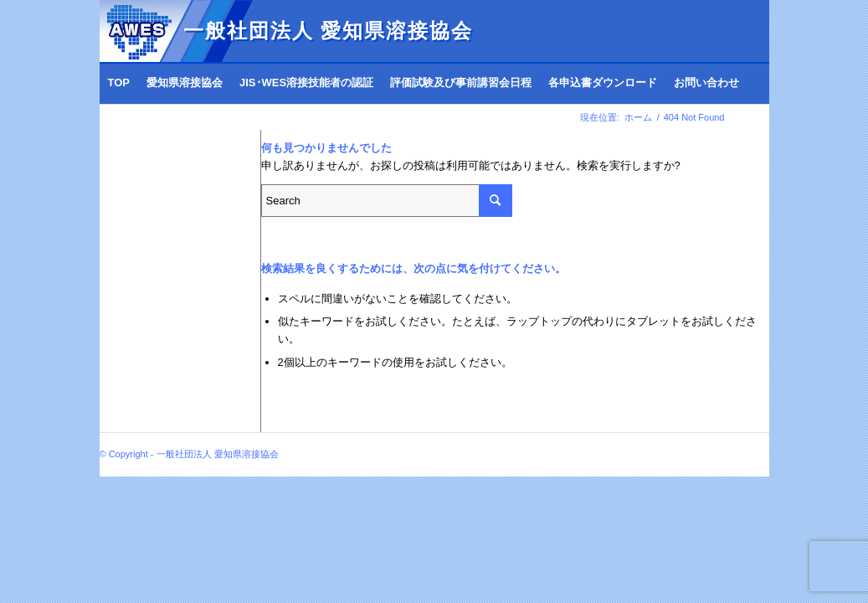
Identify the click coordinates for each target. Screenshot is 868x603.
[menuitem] (119, 83)
